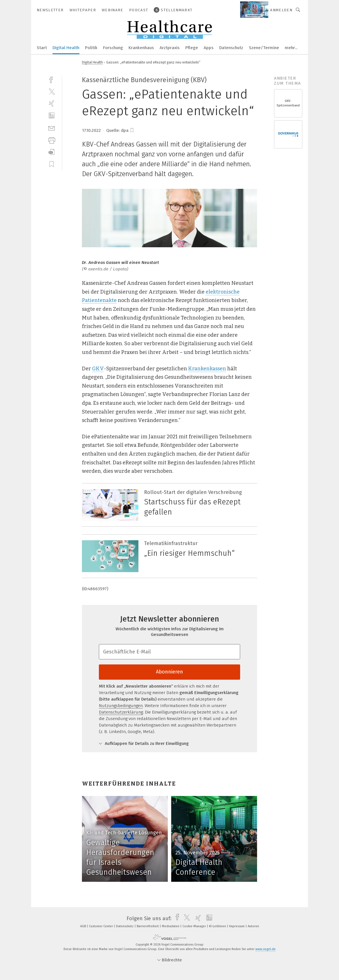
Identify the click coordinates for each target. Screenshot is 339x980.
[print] (52, 140)
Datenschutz (231, 48)
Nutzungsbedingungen (121, 706)
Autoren (253, 926)
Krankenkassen (207, 369)
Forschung (113, 48)
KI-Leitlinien (218, 926)
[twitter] (52, 91)
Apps (209, 48)
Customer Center (101, 926)
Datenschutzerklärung (121, 712)
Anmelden (281, 10)
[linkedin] (52, 116)
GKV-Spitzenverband (288, 103)
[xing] (52, 103)
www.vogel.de (266, 949)
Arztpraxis (170, 48)
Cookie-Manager (195, 926)
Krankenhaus (141, 48)
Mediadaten (171, 926)
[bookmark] (132, 130)
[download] (52, 152)
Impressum (237, 926)
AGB (83, 926)
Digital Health (66, 48)
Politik (91, 48)
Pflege (192, 48)
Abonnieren (169, 672)
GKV (98, 369)
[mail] (52, 128)
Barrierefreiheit (148, 926)
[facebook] (52, 79)
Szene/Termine (264, 48)
